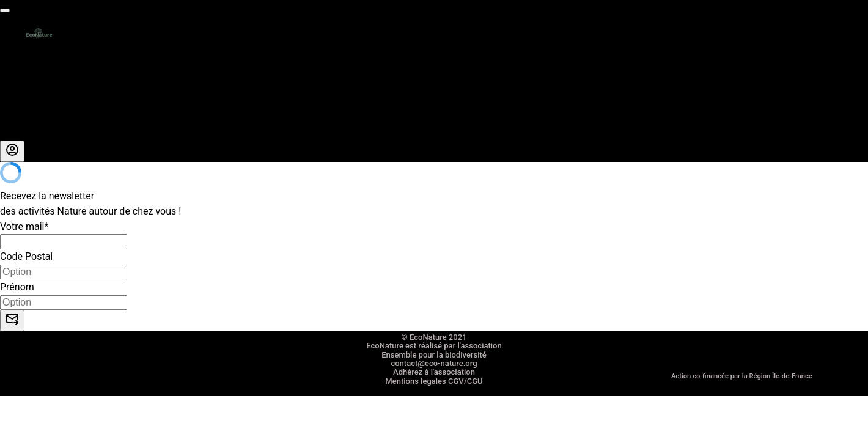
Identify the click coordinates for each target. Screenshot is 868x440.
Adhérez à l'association (434, 372)
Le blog (16, 133)
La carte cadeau (35, 72)
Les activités (27, 57)
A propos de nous (38, 118)
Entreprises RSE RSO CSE (55, 87)
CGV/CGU (465, 381)
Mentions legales (415, 381)
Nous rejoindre (32, 102)
